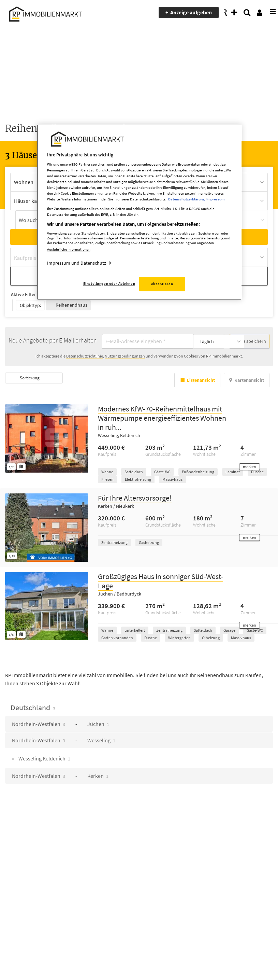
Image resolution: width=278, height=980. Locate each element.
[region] (139, 212)
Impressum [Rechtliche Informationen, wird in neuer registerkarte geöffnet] (215, 199)
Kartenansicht (247, 379)
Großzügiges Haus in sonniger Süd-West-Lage (160, 580)
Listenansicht (197, 379)
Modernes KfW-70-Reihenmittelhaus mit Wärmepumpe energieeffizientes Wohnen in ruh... (162, 417)
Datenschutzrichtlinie (85, 355)
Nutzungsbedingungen (125, 355)
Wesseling (101, 739)
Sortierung (32, 377)
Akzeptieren (162, 284)
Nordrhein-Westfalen (39, 723)
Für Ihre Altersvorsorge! (135, 497)
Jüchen (98, 723)
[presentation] (269, 13)
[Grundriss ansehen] (21, 466)
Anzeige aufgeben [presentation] (192, 12)
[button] (250, 466)
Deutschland (33, 706)
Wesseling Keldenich (44, 757)
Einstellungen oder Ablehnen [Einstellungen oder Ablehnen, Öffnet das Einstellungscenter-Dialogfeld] (109, 283)
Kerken (98, 775)
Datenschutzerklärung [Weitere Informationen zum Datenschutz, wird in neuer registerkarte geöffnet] (186, 199)
